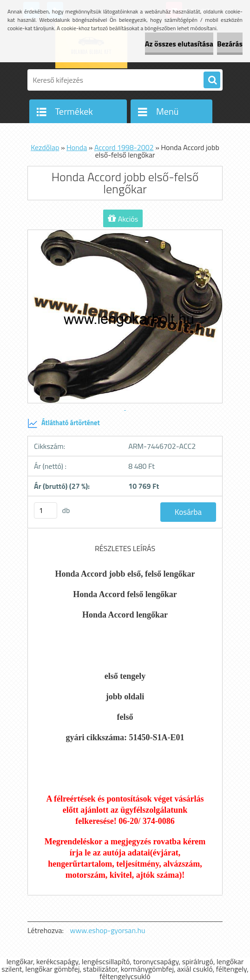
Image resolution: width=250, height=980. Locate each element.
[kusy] (46, 510)
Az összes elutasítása (179, 44)
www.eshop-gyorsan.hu (108, 930)
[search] (212, 80)
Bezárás (230, 44)
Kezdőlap (45, 147)
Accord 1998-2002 (124, 147)
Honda (77, 147)
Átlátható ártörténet (64, 423)
